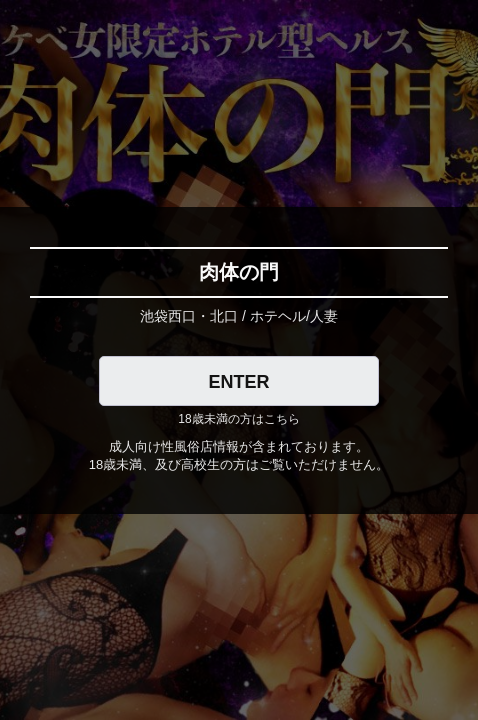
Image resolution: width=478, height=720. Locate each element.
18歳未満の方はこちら (238, 419)
